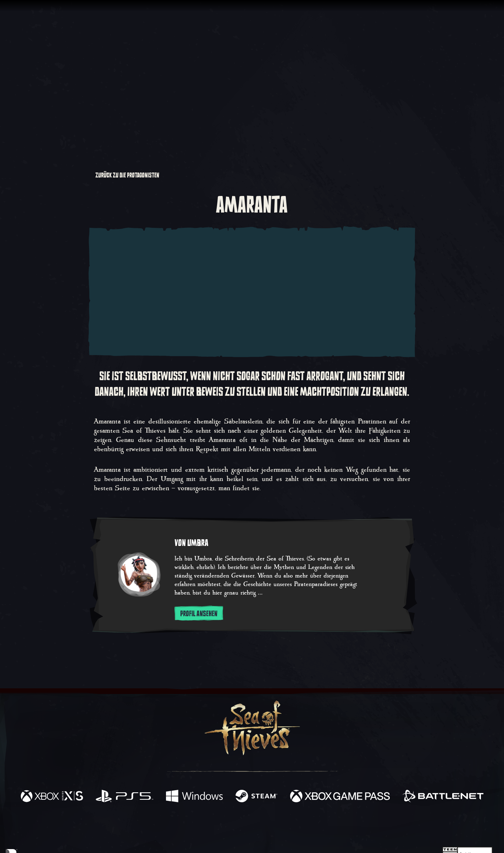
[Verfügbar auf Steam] (256, 797)
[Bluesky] (320, 827)
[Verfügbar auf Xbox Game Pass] (340, 797)
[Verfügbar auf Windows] (194, 797)
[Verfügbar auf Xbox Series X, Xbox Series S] (52, 797)
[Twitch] (220, 827)
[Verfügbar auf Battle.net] (443, 797)
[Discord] (281, 828)
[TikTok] (300, 827)
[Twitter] (199, 826)
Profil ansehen (199, 614)
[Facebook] (181, 826)
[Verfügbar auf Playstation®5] (124, 797)
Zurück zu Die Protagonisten (124, 175)
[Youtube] (250, 826)
